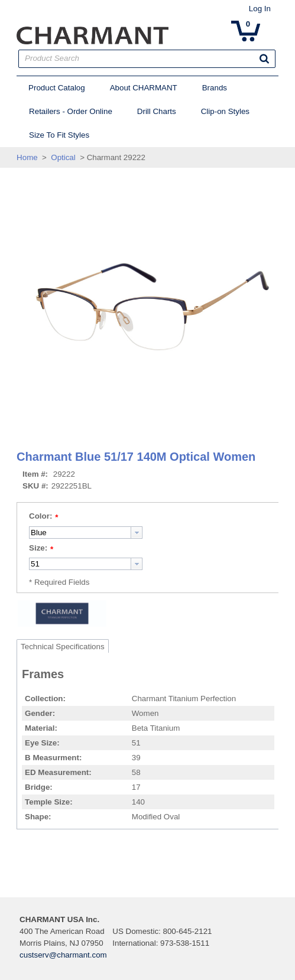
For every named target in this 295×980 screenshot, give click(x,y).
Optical (58, 157)
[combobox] (81, 533)
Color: (36, 516)
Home (22, 157)
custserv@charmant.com (59, 955)
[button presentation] (132, 533)
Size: (33, 548)
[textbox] (75, 533)
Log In (265, 9)
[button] (270, 58)
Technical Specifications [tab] (58, 647)
